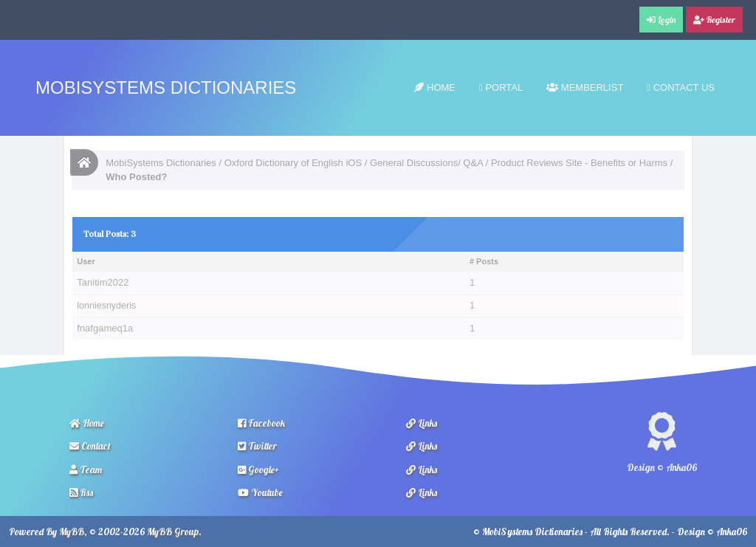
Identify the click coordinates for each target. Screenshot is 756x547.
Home (435, 87)
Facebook (261, 423)
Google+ (258, 469)
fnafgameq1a (105, 328)
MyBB (72, 531)
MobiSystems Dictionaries (166, 87)
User (86, 261)
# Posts (484, 261)
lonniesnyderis (106, 306)
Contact (90, 446)
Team (86, 469)
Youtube (260, 492)
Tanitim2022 (103, 282)
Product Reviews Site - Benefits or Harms (579, 163)
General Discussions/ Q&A (426, 163)
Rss (81, 492)
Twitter (257, 446)
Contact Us (681, 87)
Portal (501, 87)
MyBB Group (173, 531)
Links (422, 423)
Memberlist (585, 87)
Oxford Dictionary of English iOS (293, 163)
